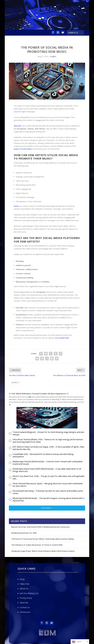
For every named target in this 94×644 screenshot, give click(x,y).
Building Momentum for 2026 (24, 533)
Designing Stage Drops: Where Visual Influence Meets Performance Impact (43, 551)
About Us (24, 589)
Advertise (24, 603)
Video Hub (25, 584)
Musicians (18, 126)
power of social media (23, 149)
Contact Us (25, 607)
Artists (16, 206)
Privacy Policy (26, 598)
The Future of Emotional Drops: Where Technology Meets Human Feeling (43, 539)
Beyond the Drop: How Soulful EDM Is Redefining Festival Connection (41, 527)
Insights (53, 56)
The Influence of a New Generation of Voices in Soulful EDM (37, 545)
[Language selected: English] (80, 642)
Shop (22, 579)
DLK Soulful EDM (62, 338)
